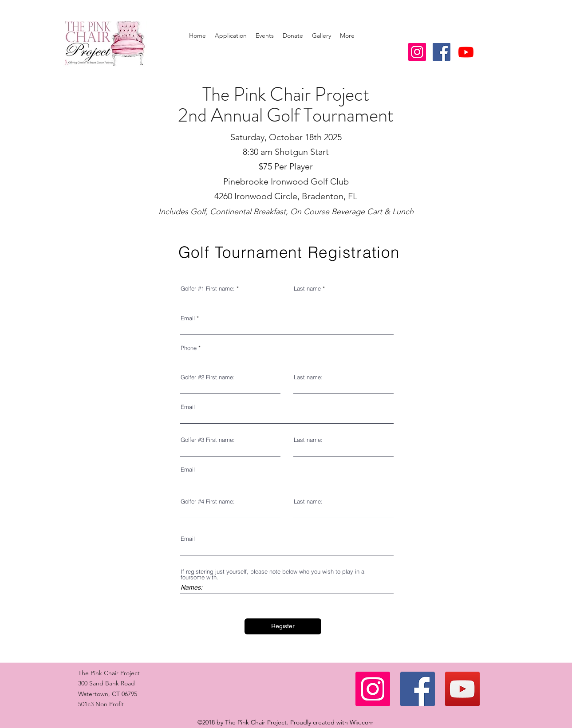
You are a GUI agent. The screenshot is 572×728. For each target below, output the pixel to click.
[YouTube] (462, 689)
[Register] (283, 626)
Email (188, 318)
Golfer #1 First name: (208, 289)
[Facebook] (418, 689)
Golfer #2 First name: (208, 377)
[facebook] (442, 52)
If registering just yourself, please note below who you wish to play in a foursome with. (272, 575)
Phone (189, 348)
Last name (307, 289)
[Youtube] (466, 52)
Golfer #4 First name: (208, 502)
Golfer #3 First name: (208, 440)
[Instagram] (373, 689)
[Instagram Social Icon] (417, 52)
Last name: (308, 377)
